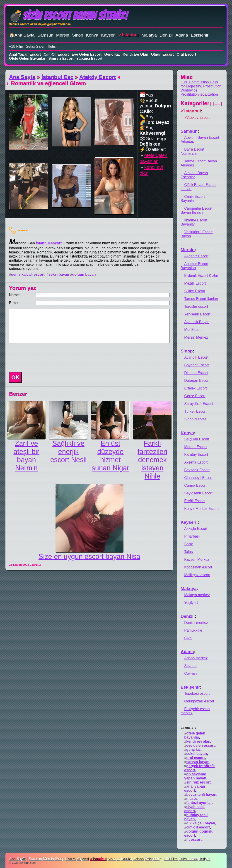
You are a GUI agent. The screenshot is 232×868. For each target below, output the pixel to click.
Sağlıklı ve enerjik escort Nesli (68, 452)
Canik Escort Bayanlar (193, 199)
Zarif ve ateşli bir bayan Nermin (26, 456)
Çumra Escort (195, 485)
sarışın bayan (198, 762)
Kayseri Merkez (197, 559)
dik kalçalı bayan (201, 823)
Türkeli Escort (195, 411)
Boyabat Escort (197, 365)
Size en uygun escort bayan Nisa (89, 557)
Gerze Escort (195, 396)
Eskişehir (200, 35)
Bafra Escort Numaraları (192, 151)
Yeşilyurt (191, 603)
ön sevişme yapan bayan (195, 776)
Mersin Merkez (196, 337)
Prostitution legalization (199, 94)
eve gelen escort (87, 54)
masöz (192, 799)
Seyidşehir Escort (198, 493)
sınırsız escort (61, 58)
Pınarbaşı (192, 536)
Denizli (166, 35)
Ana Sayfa (22, 77)
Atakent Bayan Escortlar (194, 175)
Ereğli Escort (195, 501)
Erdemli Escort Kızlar (201, 276)
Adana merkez (196, 658)
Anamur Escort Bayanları (194, 266)
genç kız (112, 54)
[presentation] (42, 358)
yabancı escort (89, 58)
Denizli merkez (196, 623)
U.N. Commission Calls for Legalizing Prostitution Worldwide (201, 86)
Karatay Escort (196, 455)
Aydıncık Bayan (197, 322)
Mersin (63, 35)
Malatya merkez (197, 595)
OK (15, 377)
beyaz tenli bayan (201, 795)
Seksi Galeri (36, 46)
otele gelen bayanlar (27, 58)
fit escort (194, 839)
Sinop (78, 35)
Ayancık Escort (196, 357)
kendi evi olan (135, 54)
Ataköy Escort (98, 77)
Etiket (188, 728)
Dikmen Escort (196, 373)
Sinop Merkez (195, 419)
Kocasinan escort (198, 567)
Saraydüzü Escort (198, 404)
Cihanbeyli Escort (198, 478)
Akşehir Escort (196, 462)
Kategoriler (202, 103)
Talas (188, 552)
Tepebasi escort (197, 693)
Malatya (149, 35)
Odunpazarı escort (199, 701)
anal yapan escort (25, 54)
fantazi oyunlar (199, 803)
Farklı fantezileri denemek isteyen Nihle (152, 460)
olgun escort (162, 54)
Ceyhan (190, 673)
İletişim (54, 46)
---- (23, 230)
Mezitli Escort (195, 283)
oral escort (186, 54)
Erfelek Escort (196, 388)
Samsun (45, 35)
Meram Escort (196, 447)
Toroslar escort (196, 306)
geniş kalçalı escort (28, 274)
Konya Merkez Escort (201, 509)
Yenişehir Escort (197, 314)
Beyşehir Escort (197, 470)
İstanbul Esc (57, 77)
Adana (182, 35)
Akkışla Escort (196, 529)
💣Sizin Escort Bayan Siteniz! (68, 16)
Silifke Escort (195, 291)
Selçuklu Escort (197, 439)
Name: (14, 295)
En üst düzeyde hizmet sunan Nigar (111, 456)
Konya (92, 35)
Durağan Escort (197, 381)
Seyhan (190, 666)
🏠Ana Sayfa (22, 35)
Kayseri (108, 35)
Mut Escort (193, 330)
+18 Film (16, 46)
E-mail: (15, 303)
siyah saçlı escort (194, 809)
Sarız (188, 544)
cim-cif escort (56, 54)
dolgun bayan (84, 274)
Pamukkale (193, 630)
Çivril (188, 638)
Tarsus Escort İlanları (201, 299)
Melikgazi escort (197, 575)
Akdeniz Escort (196, 256)
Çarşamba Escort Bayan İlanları (196, 210)
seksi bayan (59, 274)
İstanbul (130, 35)
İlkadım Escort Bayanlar (194, 222)
